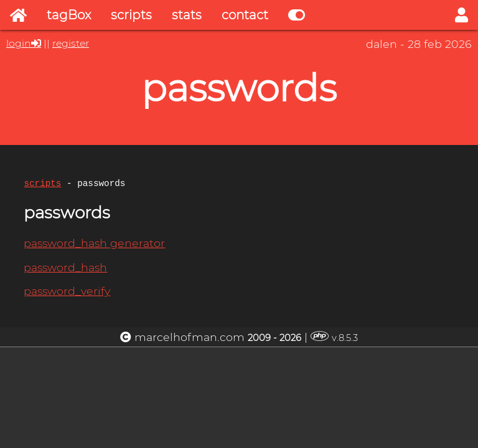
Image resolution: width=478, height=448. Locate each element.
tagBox (69, 15)
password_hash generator (94, 245)
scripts (131, 15)
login (19, 43)
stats (187, 15)
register (71, 43)
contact (245, 15)
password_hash (65, 269)
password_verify (67, 293)
